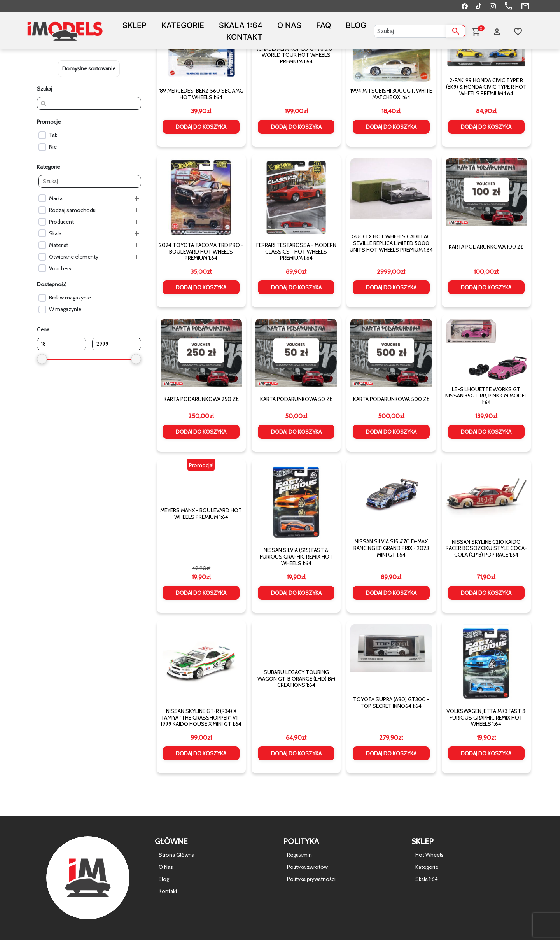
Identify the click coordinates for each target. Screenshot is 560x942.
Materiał (58, 245)
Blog (356, 25)
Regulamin (299, 855)
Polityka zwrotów (307, 867)
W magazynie (65, 309)
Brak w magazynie (70, 298)
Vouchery (60, 268)
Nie (53, 147)
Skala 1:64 (241, 25)
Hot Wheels (430, 855)
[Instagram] (493, 6)
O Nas (289, 25)
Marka (56, 198)
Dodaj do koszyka (201, 127)
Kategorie (183, 25)
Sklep (135, 25)
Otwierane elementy (74, 257)
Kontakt (244, 37)
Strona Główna (177, 855)
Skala (55, 233)
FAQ (324, 25)
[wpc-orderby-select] (89, 69)
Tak (53, 135)
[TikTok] (479, 6)
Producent (61, 222)
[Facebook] (465, 6)
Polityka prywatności (311, 879)
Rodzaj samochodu (72, 210)
